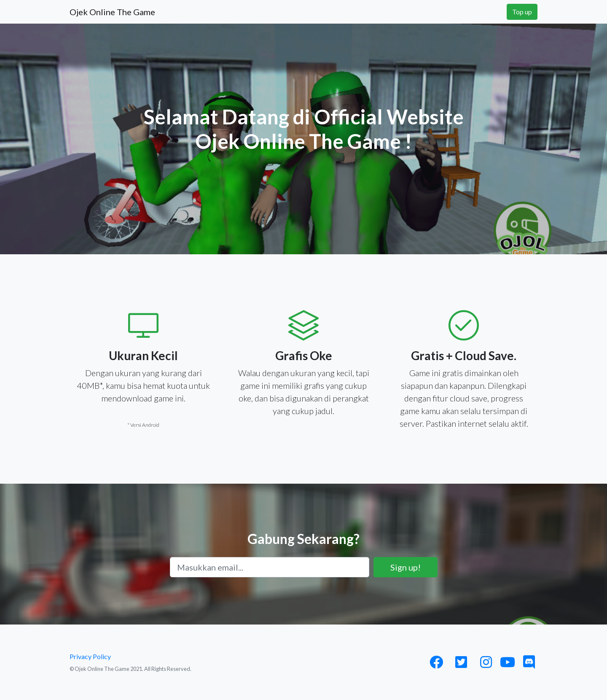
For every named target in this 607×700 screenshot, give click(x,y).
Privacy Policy (90, 656)
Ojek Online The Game (112, 12)
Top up (522, 12)
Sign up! (406, 567)
